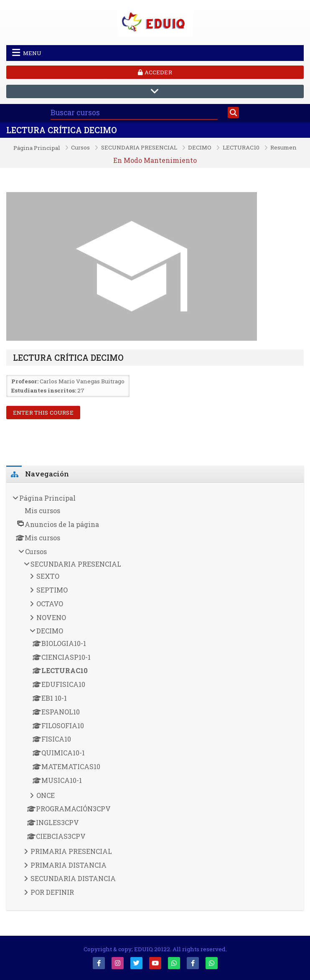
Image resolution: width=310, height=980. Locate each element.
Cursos (80, 148)
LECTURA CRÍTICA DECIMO (62, 130)
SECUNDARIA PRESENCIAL (139, 148)
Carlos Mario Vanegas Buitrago (82, 381)
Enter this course (43, 413)
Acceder (155, 72)
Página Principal (37, 148)
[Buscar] (233, 113)
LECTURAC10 (241, 148)
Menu (27, 53)
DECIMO (200, 148)
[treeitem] (155, 697)
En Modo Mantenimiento (155, 160)
